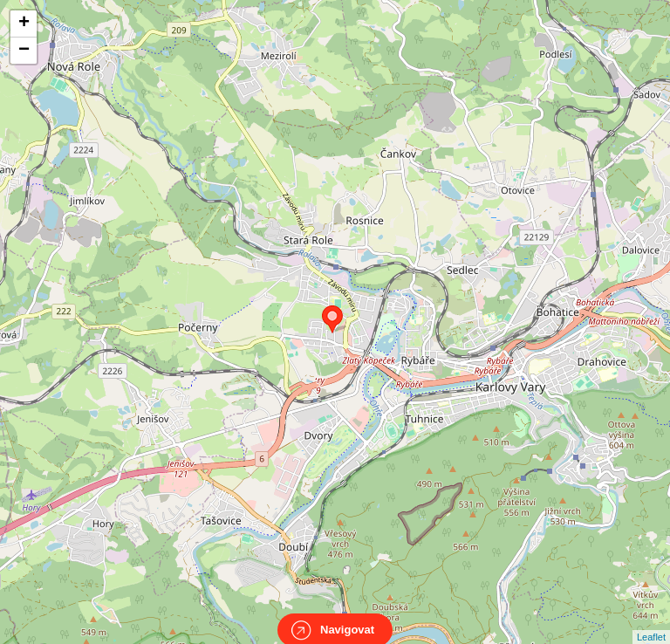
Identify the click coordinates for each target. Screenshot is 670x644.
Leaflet (651, 621)
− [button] (24, 51)
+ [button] (24, 24)
